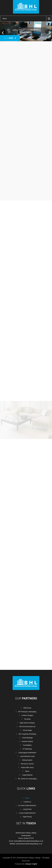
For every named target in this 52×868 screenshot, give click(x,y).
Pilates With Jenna (27, 768)
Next (50, 33)
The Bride (27, 719)
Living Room (27, 809)
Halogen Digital (31, 864)
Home (27, 798)
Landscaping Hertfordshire (27, 753)
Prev (3, 33)
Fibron (27, 771)
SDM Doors (27, 708)
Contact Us (27, 802)
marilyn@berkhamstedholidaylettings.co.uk (28, 841)
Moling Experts (27, 760)
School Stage (27, 730)
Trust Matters (27, 745)
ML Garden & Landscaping (27, 779)
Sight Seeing (27, 817)
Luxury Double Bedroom (27, 813)
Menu (5, 19)
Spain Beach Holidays (27, 723)
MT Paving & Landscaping (27, 712)
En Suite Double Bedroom (27, 806)
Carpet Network (27, 775)
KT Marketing (27, 749)
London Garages (27, 715)
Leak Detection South (27, 756)
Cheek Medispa (27, 738)
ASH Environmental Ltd (27, 727)
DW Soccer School (27, 764)
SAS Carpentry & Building (27, 734)
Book (10, 38)
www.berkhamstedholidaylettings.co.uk (29, 844)
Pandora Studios (27, 741)
